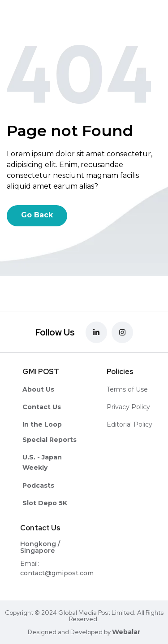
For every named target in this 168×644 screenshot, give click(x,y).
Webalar (126, 632)
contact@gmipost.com (57, 573)
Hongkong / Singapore (40, 547)
